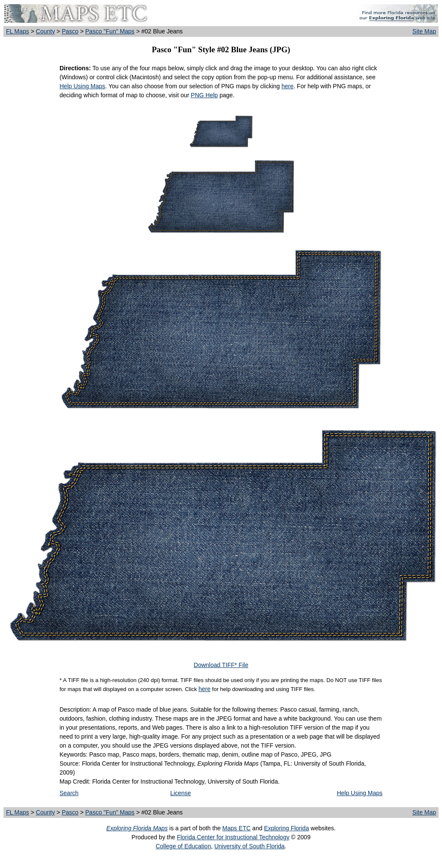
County (45, 31)
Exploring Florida (286, 828)
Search (69, 793)
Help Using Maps (82, 86)
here (287, 86)
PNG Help (205, 95)
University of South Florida (249, 846)
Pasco (70, 31)
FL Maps (18, 31)
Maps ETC (236, 828)
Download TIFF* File (221, 665)
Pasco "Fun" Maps (110, 31)
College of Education (183, 846)
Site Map (424, 31)
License (181, 793)
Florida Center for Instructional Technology (233, 837)
